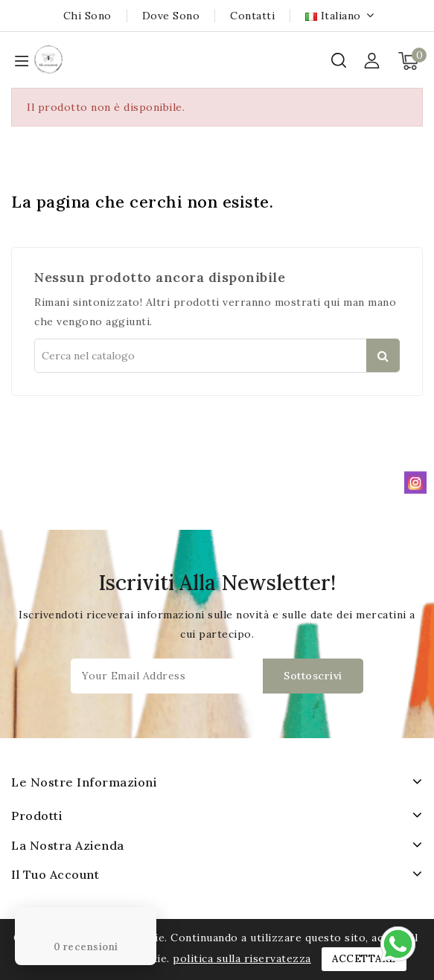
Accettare (364, 959)
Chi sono (87, 16)
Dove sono (171, 16)
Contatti (252, 16)
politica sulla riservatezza (242, 958)
